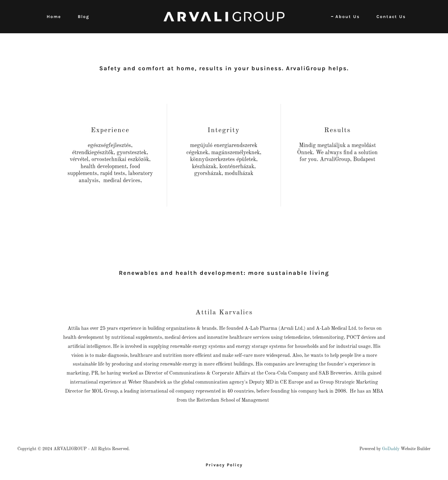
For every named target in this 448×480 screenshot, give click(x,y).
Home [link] (54, 17)
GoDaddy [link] (391, 449)
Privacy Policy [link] (224, 465)
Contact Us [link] (391, 17)
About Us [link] (348, 17)
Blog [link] (84, 17)
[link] (224, 16)
